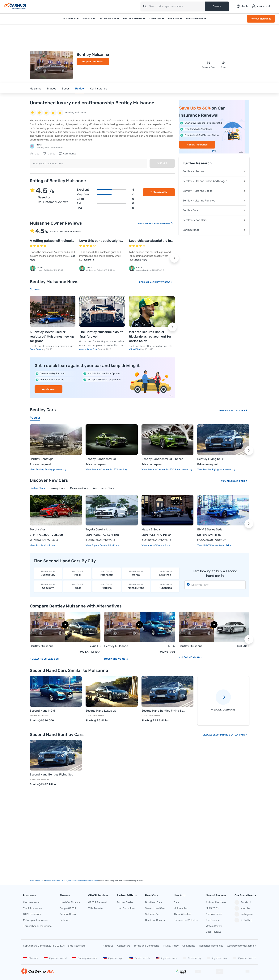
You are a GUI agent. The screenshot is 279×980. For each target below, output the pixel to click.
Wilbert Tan (135, 349)
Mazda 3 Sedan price (159, 545)
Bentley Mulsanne (214, 171)
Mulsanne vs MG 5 (116, 659)
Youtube (242, 908)
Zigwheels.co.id (55, 958)
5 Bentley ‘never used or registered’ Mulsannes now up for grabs (52, 336)
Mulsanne (36, 89)
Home (32, 881)
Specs (66, 89)
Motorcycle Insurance (35, 920)
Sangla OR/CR (68, 908)
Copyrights (189, 946)
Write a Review (214, 926)
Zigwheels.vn (217, 958)
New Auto (173, 19)
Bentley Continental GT (101, 459)
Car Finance (213, 920)
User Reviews (214, 932)
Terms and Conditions (146, 946)
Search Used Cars (155, 908)
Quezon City (48, 573)
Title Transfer (96, 908)
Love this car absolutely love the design (111, 241)
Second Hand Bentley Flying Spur (164, 711)
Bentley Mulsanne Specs (214, 191)
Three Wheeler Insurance (37, 926)
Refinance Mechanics (211, 946)
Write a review (159, 192)
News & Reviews (195, 19)
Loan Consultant (126, 908)
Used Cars (155, 19)
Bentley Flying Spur (210, 459)
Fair (105, 203)
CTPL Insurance (32, 914)
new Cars (40, 881)
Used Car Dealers (155, 920)
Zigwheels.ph (113, 958)
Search (217, 6)
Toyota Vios (38, 529)
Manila (136, 573)
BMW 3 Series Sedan (211, 529)
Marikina (106, 586)
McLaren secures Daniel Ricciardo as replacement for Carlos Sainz (150, 336)
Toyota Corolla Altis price (105, 545)
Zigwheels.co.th (244, 958)
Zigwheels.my (166, 958)
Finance (87, 19)
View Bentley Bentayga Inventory (48, 469)
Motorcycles (181, 908)
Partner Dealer (125, 902)
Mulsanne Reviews (161, 224)
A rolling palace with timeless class (58, 241)
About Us (108, 946)
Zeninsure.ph (140, 958)
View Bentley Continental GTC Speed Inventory (167, 469)
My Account (261, 6)
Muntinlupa (165, 586)
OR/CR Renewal (97, 902)
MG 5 (172, 646)
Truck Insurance (32, 908)
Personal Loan (68, 914)
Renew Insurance (261, 19)
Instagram (244, 914)
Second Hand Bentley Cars (230, 735)
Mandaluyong (136, 586)
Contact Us (124, 946)
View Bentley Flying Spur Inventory (216, 469)
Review (80, 89)
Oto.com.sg (192, 958)
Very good (105, 194)
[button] (174, 258)
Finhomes (66, 920)
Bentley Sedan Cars (214, 220)
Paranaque (106, 573)
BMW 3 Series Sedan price (217, 545)
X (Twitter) (243, 920)
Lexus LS (95, 646)
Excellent (105, 190)
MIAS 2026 (212, 908)
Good (105, 199)
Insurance (70, 19)
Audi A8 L (243, 646)
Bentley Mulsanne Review (88, 881)
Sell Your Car (152, 914)
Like (34, 154)
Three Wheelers (183, 914)
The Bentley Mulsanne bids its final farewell (101, 334)
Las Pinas (165, 573)
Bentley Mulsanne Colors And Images (214, 181)
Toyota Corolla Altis (99, 529)
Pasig (77, 573)
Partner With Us (133, 19)
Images (52, 89)
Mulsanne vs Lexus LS (44, 659)
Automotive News (162, 282)
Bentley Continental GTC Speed (162, 459)
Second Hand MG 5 (42, 711)
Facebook (243, 902)
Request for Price (93, 61)
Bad (105, 208)
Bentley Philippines (53, 881)
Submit (162, 163)
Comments (68, 154)
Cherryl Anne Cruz (89, 349)
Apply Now (49, 389)
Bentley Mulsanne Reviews (214, 201)
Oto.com (31, 958)
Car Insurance (99, 89)
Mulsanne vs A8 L (190, 657)
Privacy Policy (171, 946)
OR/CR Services (108, 19)
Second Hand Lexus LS (101, 711)
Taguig (77, 586)
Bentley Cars (214, 210)
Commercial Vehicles (186, 920)
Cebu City (48, 586)
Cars (176, 902)
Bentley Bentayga (42, 459)
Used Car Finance (70, 902)
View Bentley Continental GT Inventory (107, 469)
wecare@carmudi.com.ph (242, 946)
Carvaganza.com (85, 958)
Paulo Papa (36, 349)
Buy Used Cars (154, 902)
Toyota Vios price (45, 545)
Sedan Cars (239, 481)
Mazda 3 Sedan (152, 529)
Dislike (49, 154)
